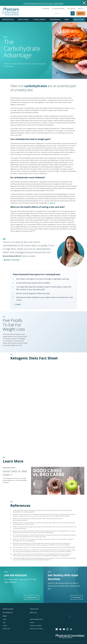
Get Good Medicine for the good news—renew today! (44, 3)
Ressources (36, 629)
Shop (4, 622)
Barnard (36, 619)
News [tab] (67, 20)
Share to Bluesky (12, 260)
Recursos (36, 626)
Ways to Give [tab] (79, 20)
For (58, 9)
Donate (81, 13)
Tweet (18, 304)
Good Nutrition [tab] (9, 20)
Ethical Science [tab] (40, 20)
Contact (5, 626)
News (5, 616)
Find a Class (77, 597)
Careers (32, 622)
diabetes (53, 203)
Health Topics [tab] (24, 20)
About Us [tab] (82, 9)
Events (5, 619)
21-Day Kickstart (32, 597)
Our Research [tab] (56, 20)
